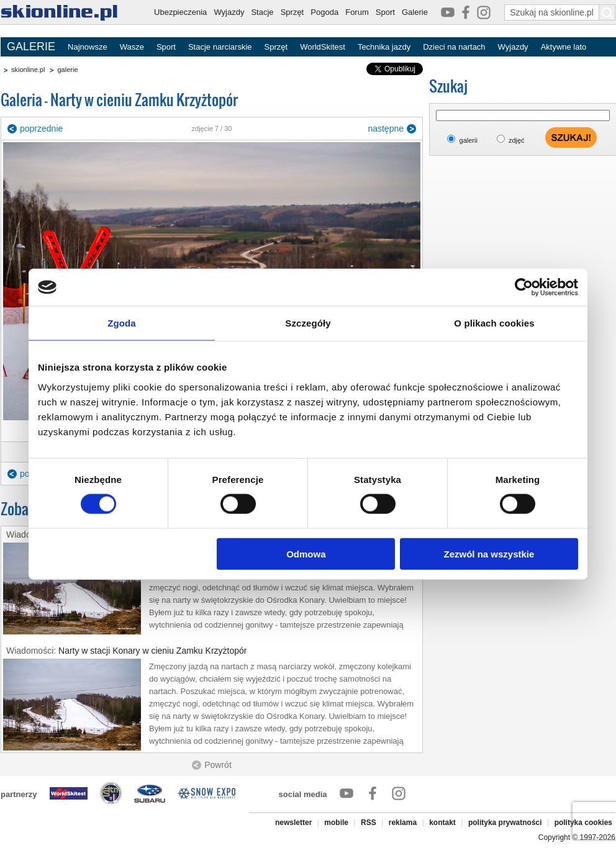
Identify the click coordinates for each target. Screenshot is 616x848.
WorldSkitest (323, 47)
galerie (67, 70)
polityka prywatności (505, 823)
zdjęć (517, 140)
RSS (369, 823)
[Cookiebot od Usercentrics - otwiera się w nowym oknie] (524, 287)
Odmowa (306, 553)
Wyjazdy (229, 12)
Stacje (262, 12)
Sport (385, 12)
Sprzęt (292, 12)
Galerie (415, 12)
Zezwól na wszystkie (489, 553)
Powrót (218, 765)
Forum (357, 12)
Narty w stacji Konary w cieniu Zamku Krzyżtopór (152, 651)
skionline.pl (28, 70)
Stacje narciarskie (220, 47)
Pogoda (324, 12)
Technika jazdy (384, 47)
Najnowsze (88, 47)
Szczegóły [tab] (308, 323)
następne (386, 129)
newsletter (293, 823)
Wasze (132, 47)
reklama (403, 823)
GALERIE (31, 47)
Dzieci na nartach (454, 47)
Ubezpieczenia (180, 12)
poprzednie (41, 129)
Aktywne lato (564, 47)
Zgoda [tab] (122, 323)
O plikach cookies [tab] (494, 323)
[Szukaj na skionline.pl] (607, 12)
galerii (469, 140)
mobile (336, 823)
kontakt (442, 823)
